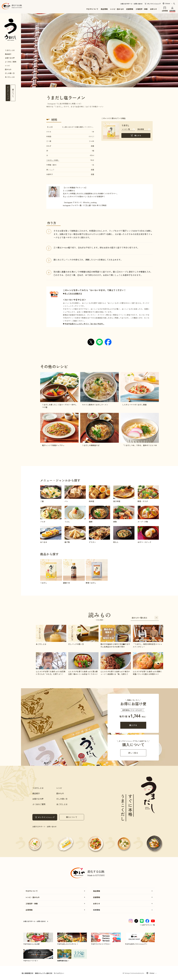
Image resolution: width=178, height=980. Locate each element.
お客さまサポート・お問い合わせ (132, 4)
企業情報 (165, 11)
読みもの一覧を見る (145, 618)
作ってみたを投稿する (73, 293)
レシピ (7, 66)
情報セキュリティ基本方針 (44, 973)
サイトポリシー (59, 973)
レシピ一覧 (128, 129)
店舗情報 (130, 9)
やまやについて (92, 9)
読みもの (8, 69)
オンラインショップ (154, 4)
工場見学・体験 (142, 9)
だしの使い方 (10, 73)
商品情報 (104, 9)
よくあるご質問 (11, 62)
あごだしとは (10, 77)
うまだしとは (10, 50)
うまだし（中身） (53, 160)
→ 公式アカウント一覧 (147, 925)
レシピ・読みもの (117, 9)
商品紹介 (8, 54)
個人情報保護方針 (28, 973)
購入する (138, 135)
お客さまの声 (10, 58)
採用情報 (172, 11)
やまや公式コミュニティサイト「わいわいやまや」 (85, 324)
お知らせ (153, 9)
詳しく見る (133, 753)
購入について (72, 817)
